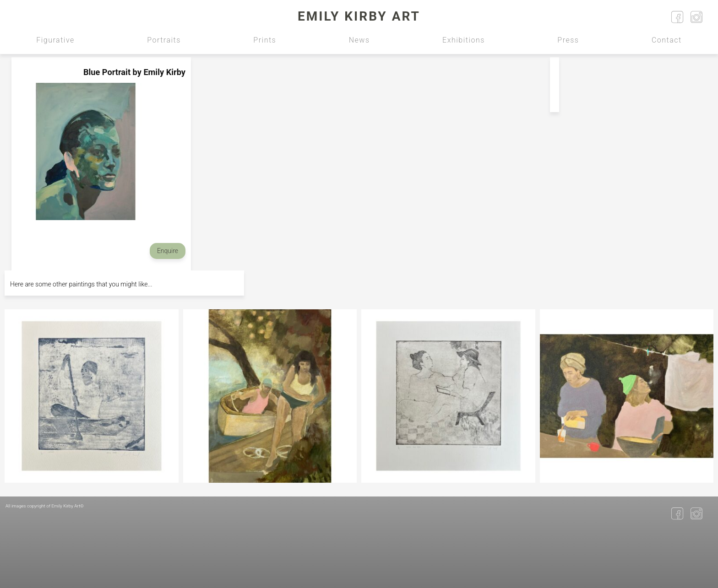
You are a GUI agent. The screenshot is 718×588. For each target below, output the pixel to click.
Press (568, 40)
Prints (265, 40)
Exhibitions (464, 40)
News (359, 40)
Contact (667, 40)
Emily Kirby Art (359, 16)
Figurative (55, 40)
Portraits (164, 40)
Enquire (168, 251)
